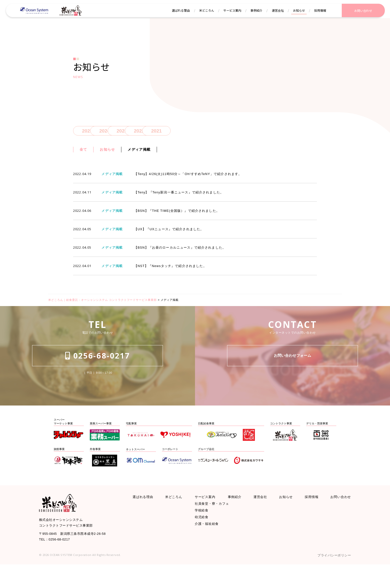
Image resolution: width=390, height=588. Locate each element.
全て (84, 153)
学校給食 (203, 531)
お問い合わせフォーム (292, 381)
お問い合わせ (338, 514)
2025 (87, 132)
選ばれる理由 (145, 514)
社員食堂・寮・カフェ (216, 523)
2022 (184, 132)
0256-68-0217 (98, 381)
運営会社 (261, 514)
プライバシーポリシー (330, 578)
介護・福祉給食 (209, 548)
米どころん (176, 514)
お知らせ (112, 153)
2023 (152, 132)
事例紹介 (237, 514)
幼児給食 (203, 540)
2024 (120, 132)
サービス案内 (207, 514)
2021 (217, 132)
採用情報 (310, 514)
